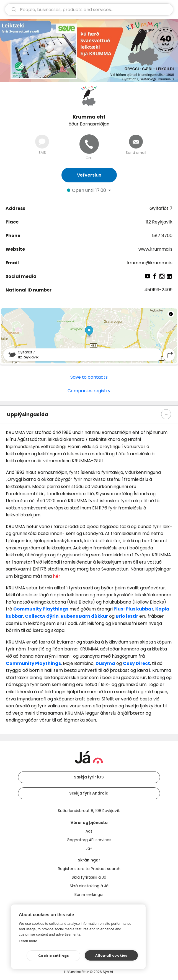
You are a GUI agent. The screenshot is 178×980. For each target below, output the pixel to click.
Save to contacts (89, 377)
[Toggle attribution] (171, 314)
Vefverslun (89, 175)
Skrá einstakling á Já (89, 886)
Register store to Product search (89, 869)
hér (57, 576)
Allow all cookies (111, 955)
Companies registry (89, 391)
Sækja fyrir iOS (89, 777)
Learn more (28, 941)
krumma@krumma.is (150, 263)
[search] (89, 9)
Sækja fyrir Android (89, 793)
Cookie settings (53, 956)
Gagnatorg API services (89, 840)
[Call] (89, 144)
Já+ (89, 848)
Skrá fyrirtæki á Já (89, 877)
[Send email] (136, 142)
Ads (89, 831)
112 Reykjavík (159, 222)
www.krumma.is (155, 249)
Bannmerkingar (89, 894)
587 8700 (162, 236)
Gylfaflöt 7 (161, 208)
